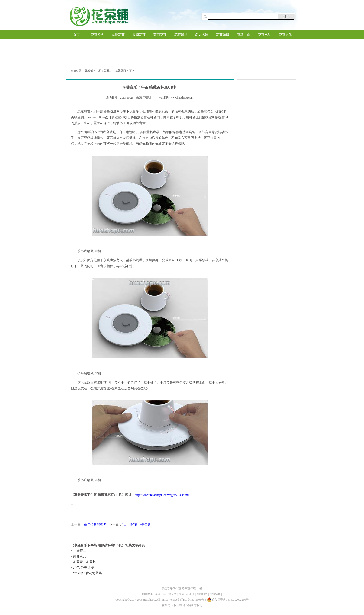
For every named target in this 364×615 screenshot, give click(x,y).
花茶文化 (285, 35)
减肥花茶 (118, 35)
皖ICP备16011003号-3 (193, 600)
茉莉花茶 (160, 35)
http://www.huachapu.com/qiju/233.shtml (162, 495)
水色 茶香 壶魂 (84, 567)
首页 (76, 35)
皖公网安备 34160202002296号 (228, 600)
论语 (158, 594)
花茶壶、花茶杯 (84, 562)
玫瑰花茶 (139, 35)
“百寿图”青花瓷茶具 (136, 524)
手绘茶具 (80, 551)
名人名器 (202, 35)
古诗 (181, 594)
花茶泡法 (264, 35)
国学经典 (148, 594)
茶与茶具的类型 (95, 524)
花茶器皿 (120, 71)
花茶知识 (223, 35)
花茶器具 (181, 35)
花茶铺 (89, 71)
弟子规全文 (170, 594)
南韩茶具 (80, 556)
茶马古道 (244, 35)
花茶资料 (97, 35)
